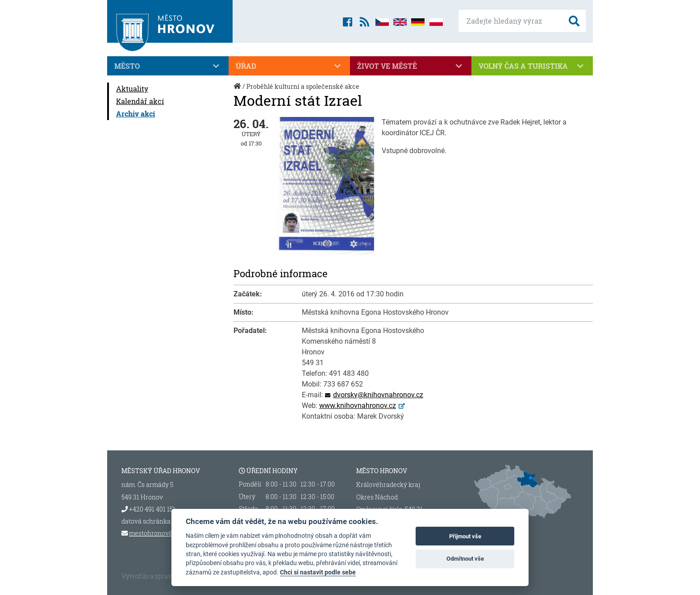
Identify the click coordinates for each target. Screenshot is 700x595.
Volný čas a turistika (532, 66)
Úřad (289, 66)
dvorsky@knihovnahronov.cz (378, 395)
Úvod (238, 91)
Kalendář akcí (140, 101)
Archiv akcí (135, 114)
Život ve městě (411, 66)
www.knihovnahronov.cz (358, 406)
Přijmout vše (465, 536)
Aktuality (132, 89)
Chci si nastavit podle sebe (318, 572)
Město (168, 66)
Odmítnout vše (465, 559)
